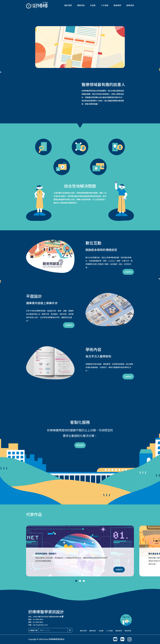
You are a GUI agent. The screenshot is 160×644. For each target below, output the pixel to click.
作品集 (93, 5)
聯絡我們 (117, 5)
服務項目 (81, 5)
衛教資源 (130, 5)
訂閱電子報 (33, 630)
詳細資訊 (128, 272)
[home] (37, 5)
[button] (4, 549)
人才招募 (105, 5)
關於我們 (68, 5)
